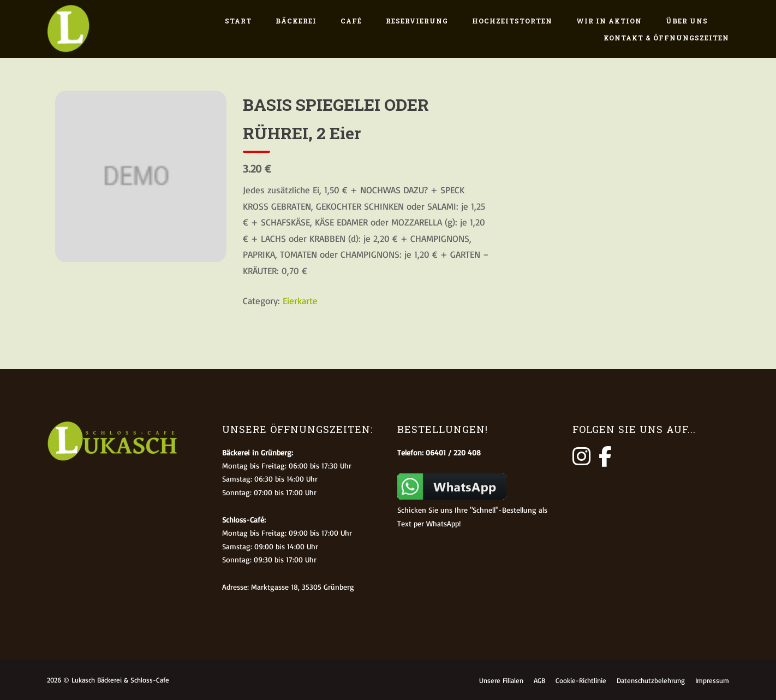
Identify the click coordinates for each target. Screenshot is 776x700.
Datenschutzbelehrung (651, 680)
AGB (539, 680)
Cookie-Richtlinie (581, 680)
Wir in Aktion (609, 21)
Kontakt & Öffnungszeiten (666, 38)
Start (238, 21)
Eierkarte (300, 301)
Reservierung (417, 21)
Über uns (687, 21)
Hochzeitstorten (512, 21)
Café (351, 21)
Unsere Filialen (501, 680)
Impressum (712, 680)
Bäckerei (296, 21)
